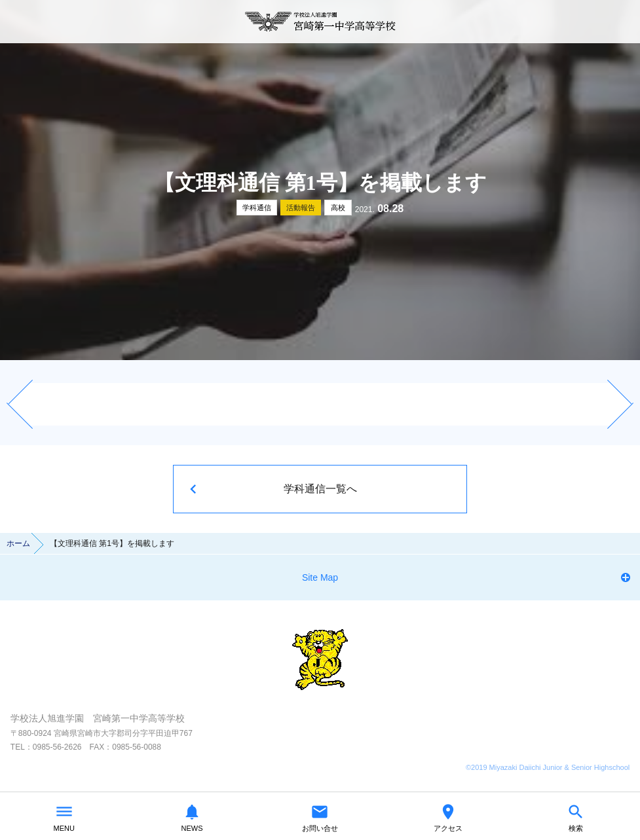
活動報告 (301, 208)
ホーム (18, 543)
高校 (338, 208)
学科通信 (257, 208)
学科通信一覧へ (320, 489)
